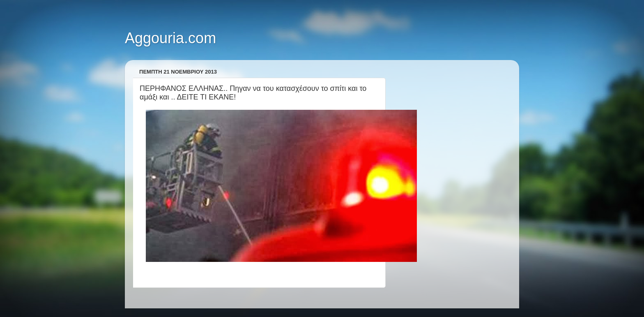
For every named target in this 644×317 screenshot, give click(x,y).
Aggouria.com (170, 38)
